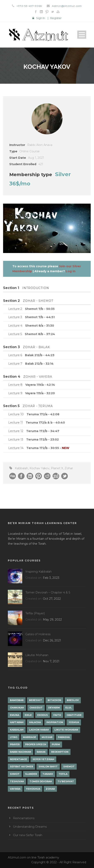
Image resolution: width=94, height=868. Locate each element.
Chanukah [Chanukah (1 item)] (17, 708)
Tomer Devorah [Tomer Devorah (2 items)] (41, 781)
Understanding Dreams (30, 827)
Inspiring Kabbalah (39, 572)
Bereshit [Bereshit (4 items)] (36, 700)
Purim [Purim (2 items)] (56, 744)
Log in (71, 271)
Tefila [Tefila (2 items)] (63, 774)
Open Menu (82, 35)
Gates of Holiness (38, 634)
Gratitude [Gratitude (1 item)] (74, 715)
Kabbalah (21, 468)
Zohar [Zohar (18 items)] (50, 789)
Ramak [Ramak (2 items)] (41, 752)
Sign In (41, 18)
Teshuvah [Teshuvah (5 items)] (17, 781)
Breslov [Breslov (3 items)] (73, 700)
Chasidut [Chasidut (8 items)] (36, 708)
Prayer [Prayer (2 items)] (15, 744)
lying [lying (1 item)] (14, 737)
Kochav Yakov (39, 468)
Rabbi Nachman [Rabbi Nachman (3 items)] (21, 752)
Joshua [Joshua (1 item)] (74, 722)
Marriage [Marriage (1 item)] (29, 737)
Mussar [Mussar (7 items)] (47, 737)
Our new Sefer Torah (28, 835)
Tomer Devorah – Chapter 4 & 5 (48, 592)
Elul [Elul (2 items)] (69, 708)
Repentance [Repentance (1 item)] (18, 759)
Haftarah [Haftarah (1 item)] (17, 722)
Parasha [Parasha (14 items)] (64, 737)
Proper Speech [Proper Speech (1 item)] (36, 744)
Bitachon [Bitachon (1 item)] (54, 700)
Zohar (69, 468)
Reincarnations (24, 818)
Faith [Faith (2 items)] (57, 715)
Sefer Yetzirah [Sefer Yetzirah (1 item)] (43, 759)
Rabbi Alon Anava (40, 145)
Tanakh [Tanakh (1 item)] (48, 774)
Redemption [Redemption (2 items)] (60, 752)
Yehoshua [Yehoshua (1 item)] (33, 789)
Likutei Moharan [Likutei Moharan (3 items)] (66, 730)
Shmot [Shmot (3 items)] (15, 774)
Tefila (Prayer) (35, 613)
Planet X (57, 468)
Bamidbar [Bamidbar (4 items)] (17, 700)
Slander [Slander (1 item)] (31, 774)
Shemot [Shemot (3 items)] (69, 767)
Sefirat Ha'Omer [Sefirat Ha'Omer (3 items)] (21, 767)
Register (56, 18)
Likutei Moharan (37, 655)
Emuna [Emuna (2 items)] (15, 715)
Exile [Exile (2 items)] (28, 715)
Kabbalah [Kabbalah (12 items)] (17, 730)
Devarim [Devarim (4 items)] (54, 708)
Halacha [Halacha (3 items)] (35, 722)
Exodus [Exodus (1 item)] (43, 715)
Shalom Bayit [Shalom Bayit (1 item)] (48, 767)
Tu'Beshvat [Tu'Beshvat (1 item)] (66, 781)
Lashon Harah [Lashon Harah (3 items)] (39, 730)
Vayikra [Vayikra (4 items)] (15, 789)
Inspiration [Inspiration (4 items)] (55, 722)
